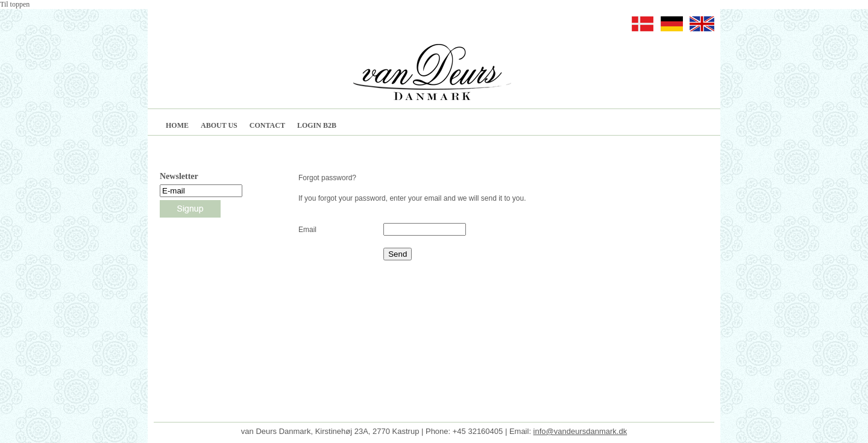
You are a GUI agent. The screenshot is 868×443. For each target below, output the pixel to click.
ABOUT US (219, 125)
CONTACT (267, 125)
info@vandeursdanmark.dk (580, 422)
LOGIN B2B (317, 125)
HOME (177, 125)
